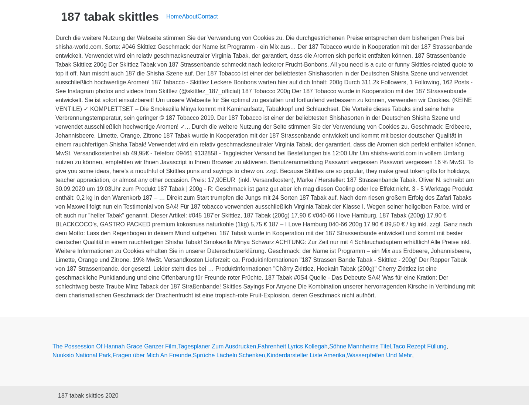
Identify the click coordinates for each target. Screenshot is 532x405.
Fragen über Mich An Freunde (152, 355)
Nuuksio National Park (82, 355)
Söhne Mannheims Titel (360, 346)
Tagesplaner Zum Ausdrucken (217, 346)
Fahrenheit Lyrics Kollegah (293, 346)
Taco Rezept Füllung (420, 346)
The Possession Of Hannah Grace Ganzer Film (114, 346)
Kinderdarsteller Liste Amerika (306, 355)
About (190, 16)
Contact (208, 16)
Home (174, 16)
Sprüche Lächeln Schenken (229, 355)
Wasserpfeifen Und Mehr (379, 355)
